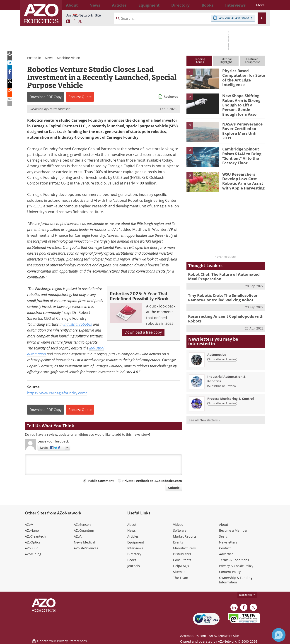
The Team (181, 578)
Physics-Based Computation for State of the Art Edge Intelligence (242, 77)
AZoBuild (32, 548)
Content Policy (230, 572)
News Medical (85, 542)
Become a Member (233, 530)
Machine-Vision (69, 58)
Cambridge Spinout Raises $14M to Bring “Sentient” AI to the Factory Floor (240, 152)
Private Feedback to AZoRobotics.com (152, 481)
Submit (174, 488)
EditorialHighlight (226, 60)
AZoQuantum (84, 530)
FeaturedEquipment (252, 60)
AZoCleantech (35, 536)
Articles (133, 536)
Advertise (226, 554)
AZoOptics (33, 542)
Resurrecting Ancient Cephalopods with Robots (222, 313)
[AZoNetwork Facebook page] (74, 22)
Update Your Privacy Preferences (59, 638)
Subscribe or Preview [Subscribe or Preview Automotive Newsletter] (222, 353)
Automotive (217, 348)
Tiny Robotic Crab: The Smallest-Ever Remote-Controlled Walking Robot (220, 293)
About (132, 525)
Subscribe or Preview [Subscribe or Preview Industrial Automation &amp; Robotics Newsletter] (222, 379)
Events (178, 542)
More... (257, 5)
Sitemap (179, 572)
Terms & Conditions (234, 560)
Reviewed (171, 97)
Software (180, 530)
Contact (225, 548)
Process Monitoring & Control (231, 392)
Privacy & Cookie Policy (236, 566)
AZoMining (33, 554)
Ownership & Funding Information (236, 580)
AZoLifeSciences (86, 548)
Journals (134, 566)
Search (224, 536)
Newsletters (228, 542)
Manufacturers (184, 548)
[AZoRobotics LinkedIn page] (68, 22)
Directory (134, 554)
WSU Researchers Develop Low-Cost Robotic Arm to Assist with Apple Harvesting (241, 177)
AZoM (29, 525)
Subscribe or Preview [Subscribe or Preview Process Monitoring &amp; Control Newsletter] (222, 397)
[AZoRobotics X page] (80, 22)
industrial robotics (78, 324)
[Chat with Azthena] (279, 635)
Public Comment (101, 481)
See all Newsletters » (204, 414)
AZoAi (78, 536)
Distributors (182, 554)
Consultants (182, 560)
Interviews (135, 548)
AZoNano (32, 530)
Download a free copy (143, 332)
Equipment (136, 542)
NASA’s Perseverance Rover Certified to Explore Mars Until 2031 (243, 125)
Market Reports (185, 536)
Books (132, 560)
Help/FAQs (181, 566)
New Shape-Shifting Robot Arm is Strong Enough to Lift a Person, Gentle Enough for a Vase (244, 102)
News (49, 58)
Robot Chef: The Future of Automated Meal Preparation (225, 273)
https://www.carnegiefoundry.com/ (57, 393)
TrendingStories (199, 60)
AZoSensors (83, 525)
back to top (247, 595)
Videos (178, 525)
